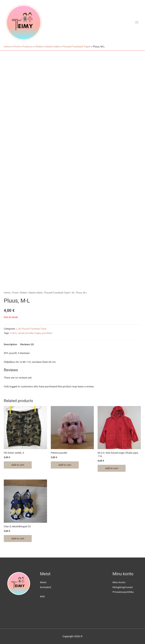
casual (21, 333)
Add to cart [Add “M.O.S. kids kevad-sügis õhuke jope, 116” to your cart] (112, 468)
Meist (43, 582)
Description (10, 344)
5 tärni (13, 333)
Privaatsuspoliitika (123, 592)
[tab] (10, 344)
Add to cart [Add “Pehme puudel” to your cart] (65, 465)
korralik (29, 333)
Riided (23, 293)
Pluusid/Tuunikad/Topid (57, 293)
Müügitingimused (123, 587)
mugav (37, 333)
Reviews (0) (27, 344)
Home (7, 293)
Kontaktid (46, 587)
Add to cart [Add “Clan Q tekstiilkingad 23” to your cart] (18, 538)
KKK (42, 596)
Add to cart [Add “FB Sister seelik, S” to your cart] (18, 465)
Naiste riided (35, 293)
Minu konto (119, 582)
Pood (15, 293)
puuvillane (47, 333)
